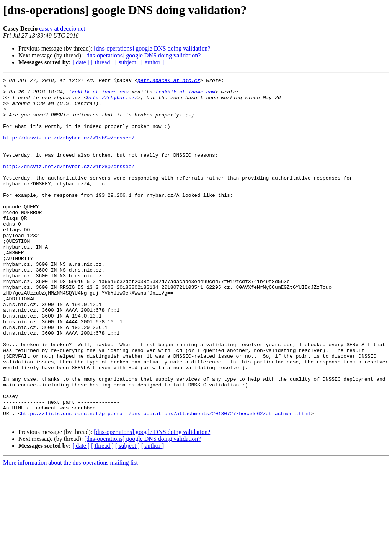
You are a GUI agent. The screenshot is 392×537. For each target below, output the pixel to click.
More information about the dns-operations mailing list (70, 530)
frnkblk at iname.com (99, 95)
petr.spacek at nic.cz (169, 81)
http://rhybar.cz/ (112, 102)
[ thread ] (102, 62)
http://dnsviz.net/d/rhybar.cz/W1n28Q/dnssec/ (69, 185)
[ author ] (153, 62)
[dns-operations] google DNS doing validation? (152, 48)
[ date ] (81, 62)
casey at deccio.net (62, 29)
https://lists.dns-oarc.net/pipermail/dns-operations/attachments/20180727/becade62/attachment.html (166, 481)
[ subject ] (127, 62)
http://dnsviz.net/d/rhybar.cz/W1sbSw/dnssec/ (69, 150)
